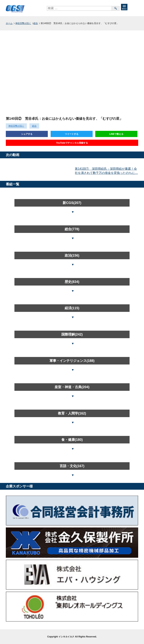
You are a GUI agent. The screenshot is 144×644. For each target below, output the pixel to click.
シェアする (27, 134)
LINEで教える (116, 134)
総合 (36, 23)
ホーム (9, 23)
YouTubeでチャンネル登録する (72, 143)
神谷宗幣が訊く (23, 23)
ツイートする (72, 134)
